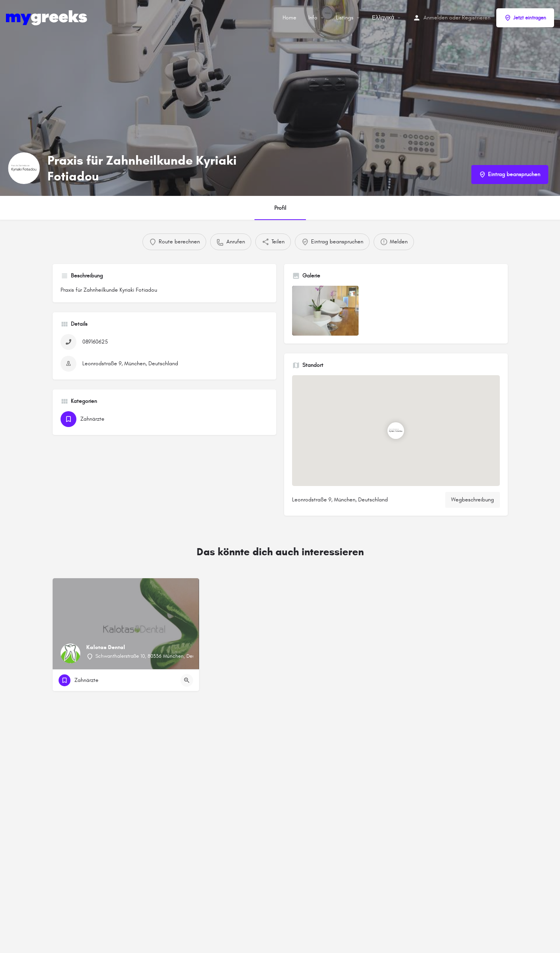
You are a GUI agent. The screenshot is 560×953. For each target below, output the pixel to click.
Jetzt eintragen (525, 18)
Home (289, 18)
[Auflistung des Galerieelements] (325, 311)
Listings (345, 18)
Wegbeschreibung (473, 500)
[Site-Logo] (47, 17)
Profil (280, 208)
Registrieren (476, 18)
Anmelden (436, 18)
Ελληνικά (383, 18)
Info (313, 18)
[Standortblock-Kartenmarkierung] (396, 431)
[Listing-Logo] (24, 168)
